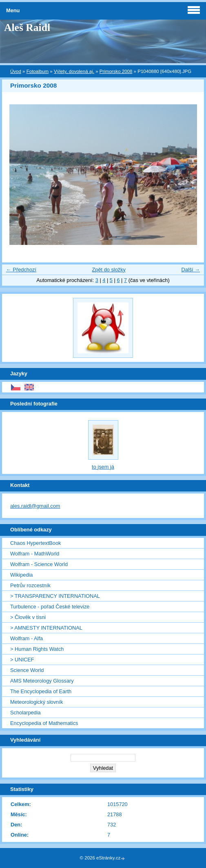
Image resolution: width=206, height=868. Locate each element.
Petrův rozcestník (30, 585)
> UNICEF (22, 660)
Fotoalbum (38, 71)
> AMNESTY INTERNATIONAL (46, 628)
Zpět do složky (109, 270)
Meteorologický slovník (37, 702)
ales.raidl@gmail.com (35, 506)
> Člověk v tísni (28, 617)
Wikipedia (21, 575)
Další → (190, 270)
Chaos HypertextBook (35, 543)
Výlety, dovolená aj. (74, 71)
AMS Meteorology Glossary (42, 681)
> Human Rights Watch (37, 649)
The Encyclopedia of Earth (41, 691)
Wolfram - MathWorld (35, 554)
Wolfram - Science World (39, 564)
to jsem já (103, 467)
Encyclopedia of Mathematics (44, 723)
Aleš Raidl (27, 28)
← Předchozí (21, 270)
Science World (27, 670)
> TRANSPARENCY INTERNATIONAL (55, 596)
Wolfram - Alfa (27, 638)
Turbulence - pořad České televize (50, 607)
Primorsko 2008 (116, 71)
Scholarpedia (25, 713)
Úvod (16, 71)
